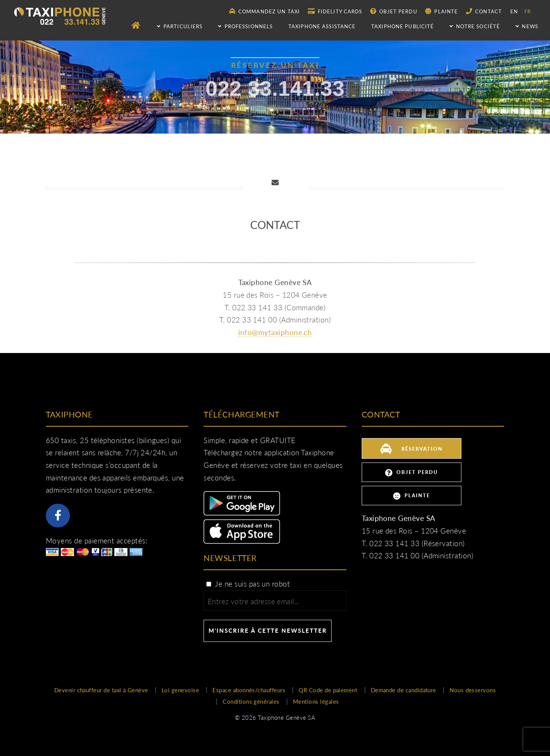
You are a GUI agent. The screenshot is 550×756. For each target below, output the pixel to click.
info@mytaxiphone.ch (275, 332)
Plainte (442, 11)
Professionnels (245, 26)
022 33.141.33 (275, 91)
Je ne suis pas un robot (247, 584)
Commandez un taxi (264, 11)
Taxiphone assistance (322, 26)
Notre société (475, 26)
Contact (484, 11)
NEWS (527, 26)
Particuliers (180, 26)
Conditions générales (251, 701)
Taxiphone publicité (403, 26)
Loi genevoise (180, 690)
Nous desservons (473, 690)
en (514, 11)
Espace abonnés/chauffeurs (249, 690)
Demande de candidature (404, 690)
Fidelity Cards (335, 11)
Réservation (411, 448)
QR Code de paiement (328, 690)
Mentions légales (316, 701)
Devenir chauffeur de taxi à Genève (101, 690)
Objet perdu (394, 11)
